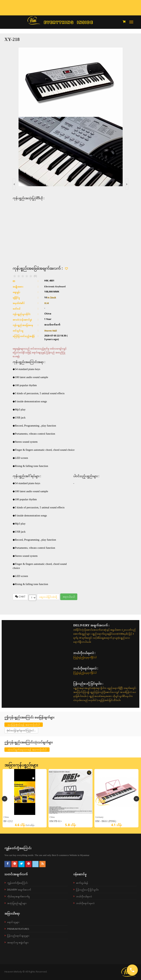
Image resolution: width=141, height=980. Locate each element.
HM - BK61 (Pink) (106, 821)
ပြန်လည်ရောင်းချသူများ (18, 936)
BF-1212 (8, 821)
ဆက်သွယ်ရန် (82, 883)
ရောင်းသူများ (13, 922)
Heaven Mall (50, 330)
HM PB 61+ (56, 821)
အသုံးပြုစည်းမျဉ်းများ (17, 903)
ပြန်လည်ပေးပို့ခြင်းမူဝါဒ (87, 890)
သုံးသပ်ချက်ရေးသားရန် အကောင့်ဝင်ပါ (27, 749)
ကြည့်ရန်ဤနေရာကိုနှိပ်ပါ (85, 657)
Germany (99, 817)
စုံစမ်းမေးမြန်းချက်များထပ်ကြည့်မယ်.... (21, 730)
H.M (46, 303)
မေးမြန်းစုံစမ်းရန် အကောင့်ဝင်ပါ (24, 725)
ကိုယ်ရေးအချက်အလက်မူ (18, 896)
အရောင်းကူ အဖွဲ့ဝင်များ (18, 942)
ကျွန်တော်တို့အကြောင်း (18, 883)
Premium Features (18, 929)
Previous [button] (5, 799)
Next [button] (136, 799)
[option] (25, 798)
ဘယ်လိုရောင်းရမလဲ (85, 903)
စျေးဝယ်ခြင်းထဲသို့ (48, 597)
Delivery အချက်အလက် (19, 890)
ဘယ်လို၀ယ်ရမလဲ (84, 896)
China (6, 817)
